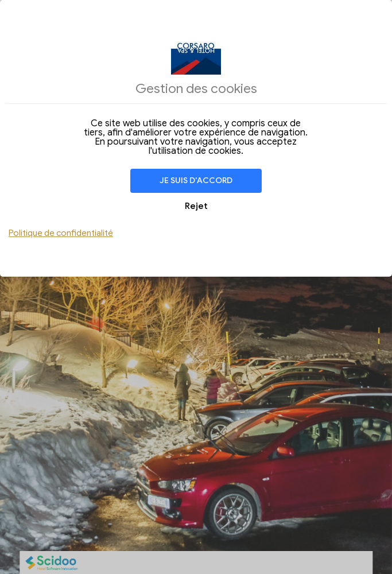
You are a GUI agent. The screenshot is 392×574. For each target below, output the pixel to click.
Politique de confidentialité (61, 233)
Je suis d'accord (196, 181)
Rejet (196, 206)
